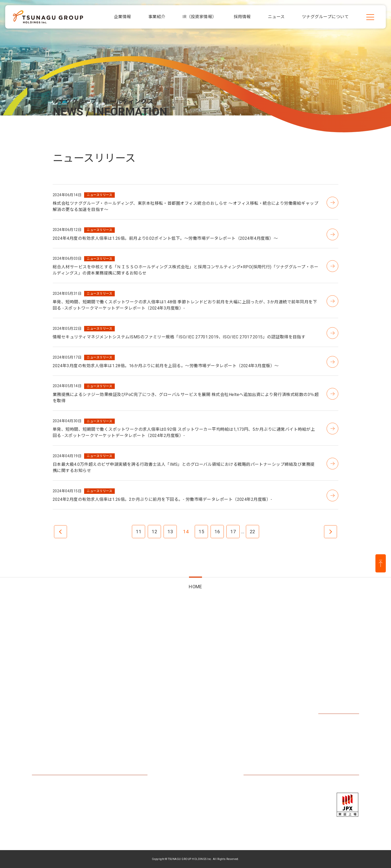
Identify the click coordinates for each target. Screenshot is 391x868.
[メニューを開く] (370, 17)
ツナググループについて (61, 748)
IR (198, 676)
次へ (331, 532)
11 (139, 532)
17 (233, 532)
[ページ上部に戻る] (381, 563)
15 (201, 532)
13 (170, 532)
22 (252, 532)
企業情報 (43, 676)
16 (217, 532)
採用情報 (329, 676)
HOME (195, 587)
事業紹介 (133, 676)
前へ (60, 532)
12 (154, 532)
